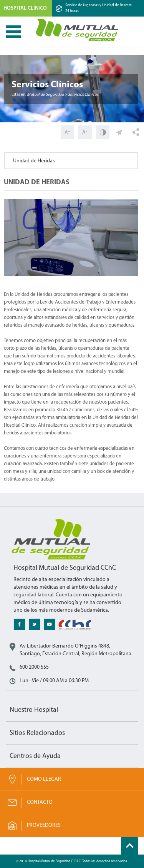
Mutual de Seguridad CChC (78, 30)
